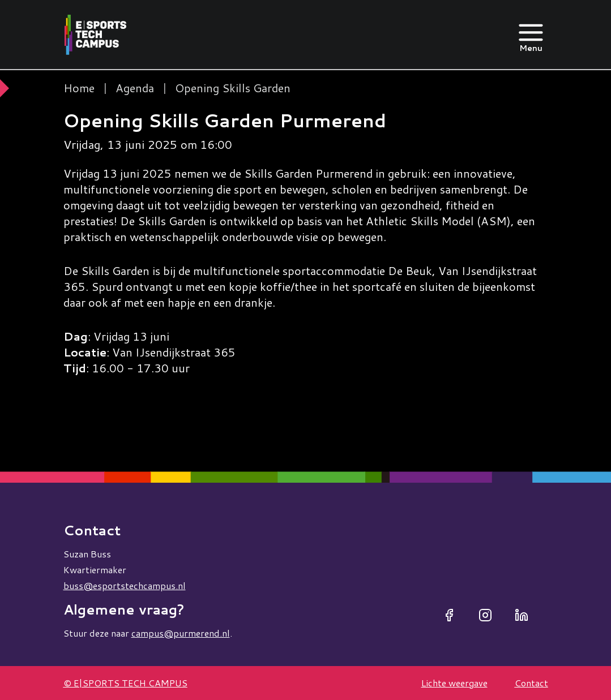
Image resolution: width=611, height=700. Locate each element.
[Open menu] (531, 35)
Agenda (135, 88)
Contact (531, 683)
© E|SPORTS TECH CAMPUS (125, 683)
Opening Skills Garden (233, 88)
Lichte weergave (454, 683)
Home (79, 88)
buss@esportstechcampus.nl (125, 585)
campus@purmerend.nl (181, 633)
